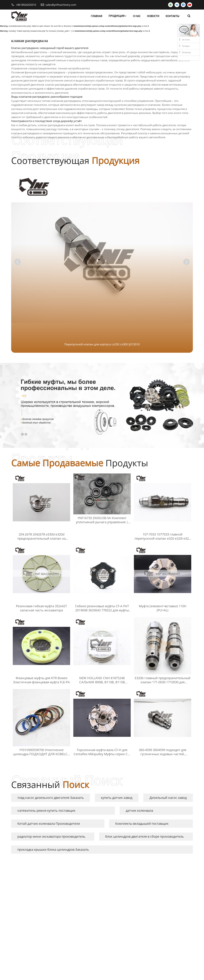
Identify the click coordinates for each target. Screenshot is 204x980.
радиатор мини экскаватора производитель (51, 836)
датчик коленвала (139, 810)
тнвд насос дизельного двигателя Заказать (51, 798)
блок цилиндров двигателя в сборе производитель (144, 836)
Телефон (185, 46)
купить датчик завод (117, 798)
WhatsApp (185, 52)
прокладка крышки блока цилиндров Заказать (53, 849)
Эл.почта (185, 39)
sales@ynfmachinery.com (61, 5)
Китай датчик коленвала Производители (49, 824)
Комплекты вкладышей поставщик (142, 824)
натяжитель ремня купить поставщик (46, 810)
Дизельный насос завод (168, 798)
